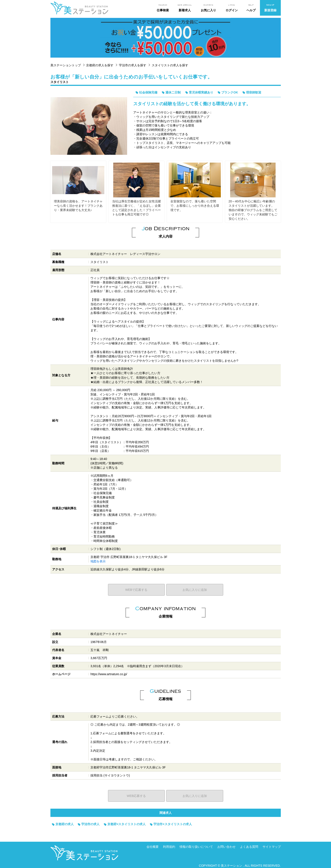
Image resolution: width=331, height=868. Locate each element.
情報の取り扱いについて (196, 847)
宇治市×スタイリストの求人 (173, 824)
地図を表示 (98, 561)
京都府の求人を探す (100, 65)
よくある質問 (249, 847)
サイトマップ (272, 847)
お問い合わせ (226, 847)
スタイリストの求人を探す (170, 65)
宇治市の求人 (90, 824)
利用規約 (169, 847)
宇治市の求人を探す (133, 65)
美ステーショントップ (66, 65)
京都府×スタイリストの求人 (126, 824)
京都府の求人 (65, 824)
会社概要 (153, 847)
